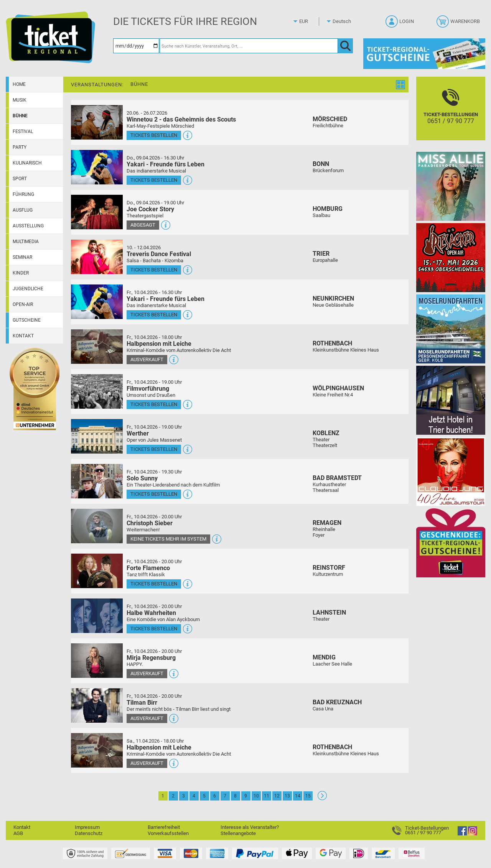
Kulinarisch (27, 163)
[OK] (345, 46)
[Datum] (136, 46)
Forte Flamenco (148, 568)
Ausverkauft (147, 359)
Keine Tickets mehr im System (168, 539)
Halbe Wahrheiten (151, 613)
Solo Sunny (142, 478)
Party (20, 147)
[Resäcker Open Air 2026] (451, 257)
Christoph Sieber (150, 523)
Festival (23, 132)
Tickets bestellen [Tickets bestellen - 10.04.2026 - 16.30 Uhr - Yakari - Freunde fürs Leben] (154, 315)
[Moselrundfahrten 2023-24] (451, 329)
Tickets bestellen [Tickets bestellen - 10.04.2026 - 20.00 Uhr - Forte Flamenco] (154, 584)
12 (277, 796)
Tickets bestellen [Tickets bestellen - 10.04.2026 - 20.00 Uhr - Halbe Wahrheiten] (154, 629)
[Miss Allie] (451, 186)
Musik (20, 100)
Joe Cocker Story (150, 209)
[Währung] (311, 21)
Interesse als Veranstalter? (250, 827)
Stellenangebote (238, 833)
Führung (23, 194)
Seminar (22, 257)
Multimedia (26, 242)
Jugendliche (28, 289)
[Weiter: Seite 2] (322, 798)
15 (308, 796)
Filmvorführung (148, 389)
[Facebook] (462, 834)
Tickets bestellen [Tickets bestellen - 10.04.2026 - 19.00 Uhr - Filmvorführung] (154, 404)
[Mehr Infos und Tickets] (97, 122)
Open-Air (23, 304)
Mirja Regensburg (151, 658)
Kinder (21, 273)
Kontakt (23, 336)
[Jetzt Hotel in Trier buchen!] (451, 400)
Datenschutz (89, 833)
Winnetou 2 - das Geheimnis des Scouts (181, 119)
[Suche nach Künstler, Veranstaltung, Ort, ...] (249, 46)
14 (298, 796)
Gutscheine (27, 320)
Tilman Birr (142, 703)
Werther (138, 433)
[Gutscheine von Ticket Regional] (424, 53)
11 (267, 796)
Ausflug (23, 210)
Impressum (87, 827)
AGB (18, 833)
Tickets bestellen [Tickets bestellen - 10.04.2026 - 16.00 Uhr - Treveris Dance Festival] (154, 270)
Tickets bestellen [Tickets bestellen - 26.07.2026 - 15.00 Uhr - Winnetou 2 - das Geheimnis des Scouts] (154, 135)
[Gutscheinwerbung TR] (451, 543)
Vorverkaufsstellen (168, 833)
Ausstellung (28, 226)
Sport (20, 179)
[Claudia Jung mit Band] (451, 471)
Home (19, 84)
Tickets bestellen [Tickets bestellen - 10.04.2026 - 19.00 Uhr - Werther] (154, 449)
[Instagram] (473, 834)
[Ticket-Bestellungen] (451, 115)
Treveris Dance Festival (159, 254)
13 (287, 796)
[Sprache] (344, 21)
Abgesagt (143, 225)
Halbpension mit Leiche (159, 344)
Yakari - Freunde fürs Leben (166, 164)
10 (256, 796)
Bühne (20, 116)
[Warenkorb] (459, 24)
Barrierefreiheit (164, 827)
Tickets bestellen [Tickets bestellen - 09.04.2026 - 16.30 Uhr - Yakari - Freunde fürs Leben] (154, 180)
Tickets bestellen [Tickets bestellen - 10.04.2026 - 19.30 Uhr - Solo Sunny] (154, 494)
